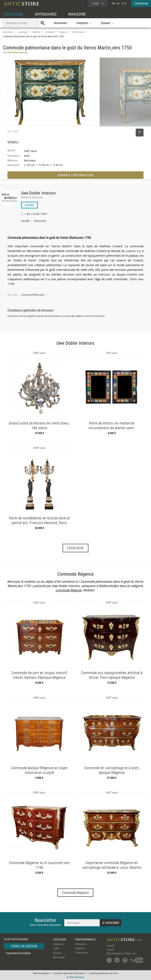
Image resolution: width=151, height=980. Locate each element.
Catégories (58, 944)
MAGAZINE (77, 14)
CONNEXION (141, 3)
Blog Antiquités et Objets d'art (122, 953)
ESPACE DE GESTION (24, 946)
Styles (56, 948)
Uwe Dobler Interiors (38, 193)
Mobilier (36, 32)
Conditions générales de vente (103, 973)
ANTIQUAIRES (46, 14)
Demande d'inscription (19, 953)
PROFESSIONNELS (85, 939)
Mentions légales (41, 973)
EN (118, 3)
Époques (57, 953)
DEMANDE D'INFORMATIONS (75, 175)
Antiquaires (81, 944)
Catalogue (23, 32)
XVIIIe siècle (78, 32)
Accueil (110, 945)
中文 (124, 3)
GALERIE (25, 221)
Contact (110, 949)
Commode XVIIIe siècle (33, 295)
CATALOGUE (13, 14)
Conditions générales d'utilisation (69, 973)
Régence (64, 32)
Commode (50, 32)
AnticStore (8, 32)
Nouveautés (60, 23)
